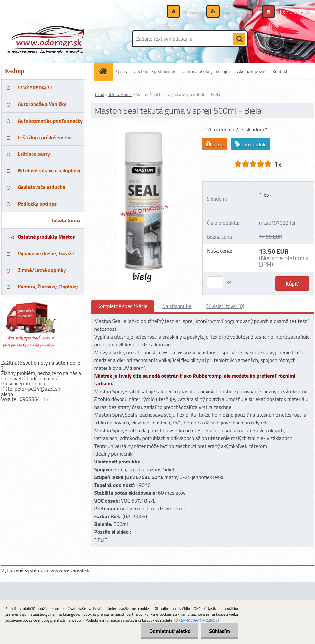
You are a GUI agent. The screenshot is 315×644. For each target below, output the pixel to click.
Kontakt (280, 71)
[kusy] (215, 282)
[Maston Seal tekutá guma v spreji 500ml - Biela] (143, 127)
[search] (239, 39)
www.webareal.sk (70, 570)
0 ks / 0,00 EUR (293, 12)
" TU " (101, 540)
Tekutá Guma (120, 94)
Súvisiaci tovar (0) (225, 306)
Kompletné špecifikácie (122, 306)
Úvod (100, 94)
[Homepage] (106, 71)
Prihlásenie (193, 12)
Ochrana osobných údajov (206, 71)
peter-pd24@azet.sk (37, 389)
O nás (122, 71)
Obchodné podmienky (154, 71)
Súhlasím (220, 631)
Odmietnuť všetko (170, 631)
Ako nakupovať (251, 71)
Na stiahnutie (177, 306)
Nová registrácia (236, 12)
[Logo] (46, 39)
